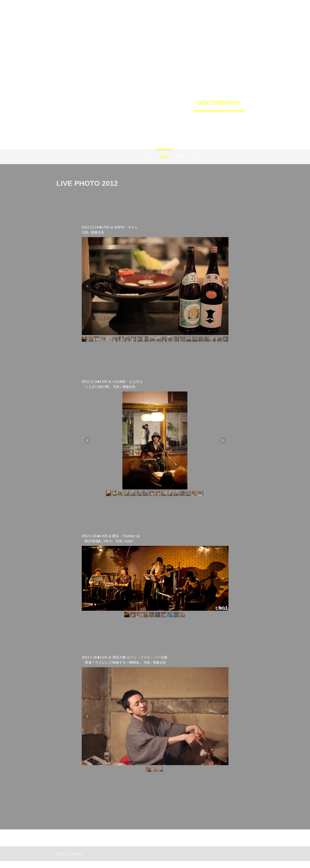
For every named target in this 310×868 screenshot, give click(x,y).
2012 (163, 157)
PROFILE (176, 103)
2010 (197, 157)
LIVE (102, 103)
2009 (214, 157)
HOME (78, 103)
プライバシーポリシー (67, 861)
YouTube (129, 119)
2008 (231, 157)
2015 (113, 157)
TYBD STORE (136, 103)
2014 (130, 157)
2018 (62, 157)
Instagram (84, 119)
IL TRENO (189, 119)
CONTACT (225, 119)
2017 (79, 157)
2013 (147, 157)
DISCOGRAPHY (219, 103)
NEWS (158, 119)
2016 (96, 157)
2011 (180, 157)
